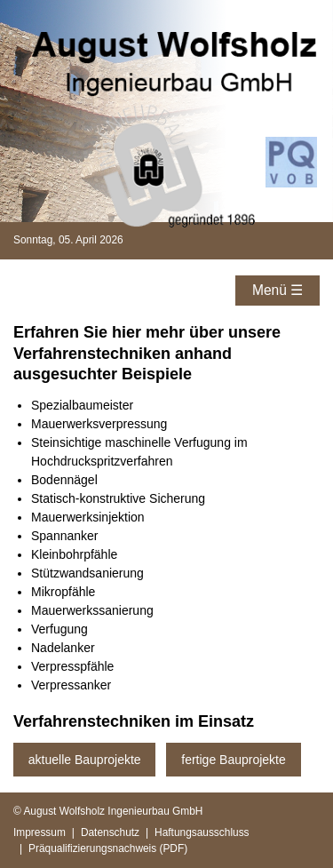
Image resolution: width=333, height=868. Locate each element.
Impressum (40, 832)
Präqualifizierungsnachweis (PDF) (108, 848)
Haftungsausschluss (202, 832)
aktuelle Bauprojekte (85, 760)
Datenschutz (110, 832)
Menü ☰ (277, 290)
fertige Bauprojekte (234, 760)
